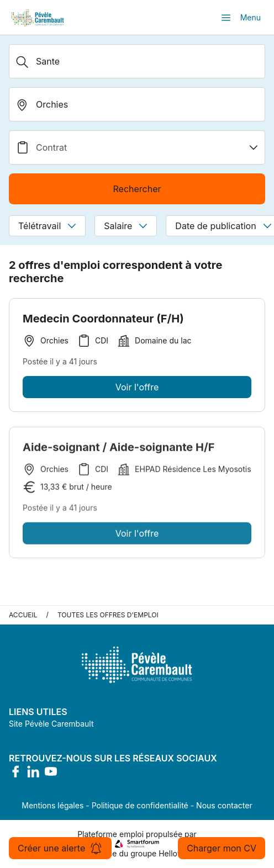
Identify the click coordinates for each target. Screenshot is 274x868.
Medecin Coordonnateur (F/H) (103, 319)
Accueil (23, 615)
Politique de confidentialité (140, 805)
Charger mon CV (222, 848)
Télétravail (47, 226)
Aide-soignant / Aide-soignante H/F (118, 449)
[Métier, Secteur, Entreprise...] (137, 61)
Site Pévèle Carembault (51, 724)
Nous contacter (224, 805)
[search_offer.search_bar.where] (137, 104)
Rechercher (137, 189)
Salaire (126, 226)
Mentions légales (52, 805)
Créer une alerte (60, 848)
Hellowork (177, 853)
